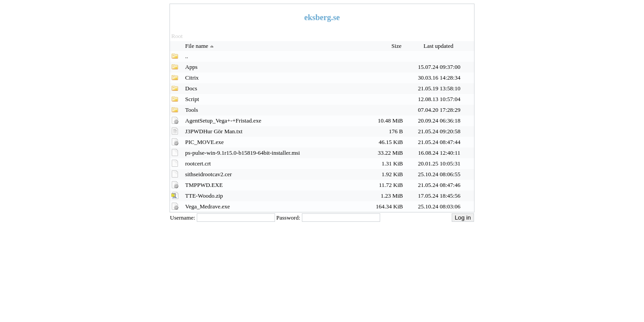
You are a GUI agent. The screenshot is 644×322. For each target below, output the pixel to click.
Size (397, 46)
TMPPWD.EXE (204, 185)
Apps (191, 67)
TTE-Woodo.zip (204, 196)
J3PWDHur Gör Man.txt (214, 131)
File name (200, 46)
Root (177, 36)
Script (192, 99)
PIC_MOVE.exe (204, 142)
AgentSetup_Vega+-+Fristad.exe (223, 121)
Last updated (439, 46)
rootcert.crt (198, 163)
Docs (191, 88)
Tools (192, 110)
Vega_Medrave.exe (208, 206)
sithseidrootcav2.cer (208, 174)
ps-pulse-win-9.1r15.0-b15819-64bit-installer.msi (243, 153)
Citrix (192, 78)
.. (187, 56)
